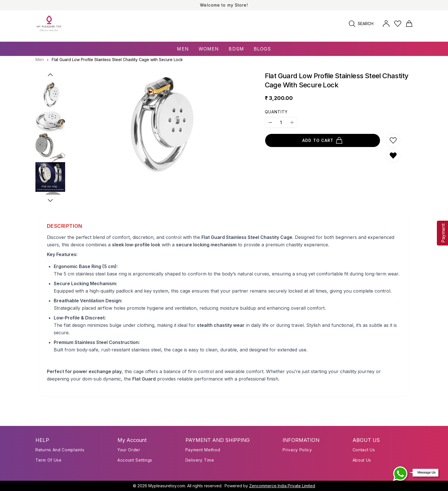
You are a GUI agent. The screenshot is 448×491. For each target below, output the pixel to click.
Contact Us (364, 450)
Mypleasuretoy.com (167, 486)
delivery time (200, 460)
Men (40, 60)
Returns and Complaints (60, 450)
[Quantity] (281, 122)
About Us (362, 460)
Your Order (129, 450)
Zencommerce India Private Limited (282, 486)
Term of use (49, 460)
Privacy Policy (297, 450)
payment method (203, 450)
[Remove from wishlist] (393, 156)
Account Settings (135, 460)
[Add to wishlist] (393, 140)
